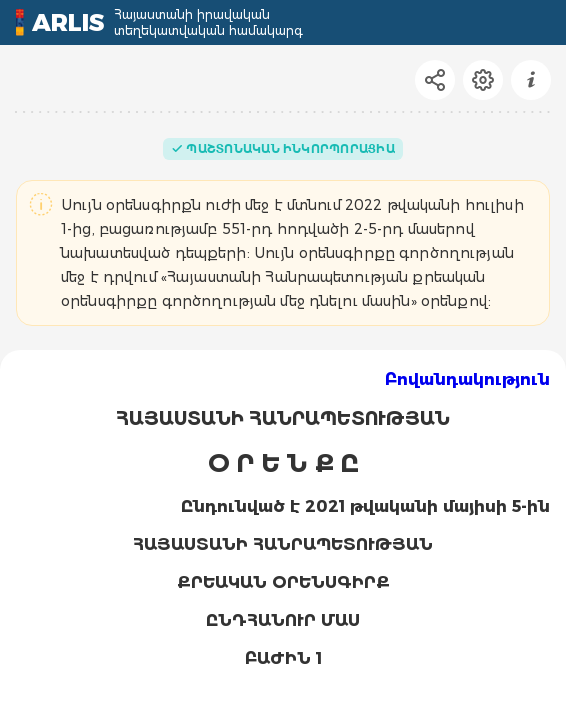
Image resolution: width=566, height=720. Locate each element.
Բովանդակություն (467, 379)
